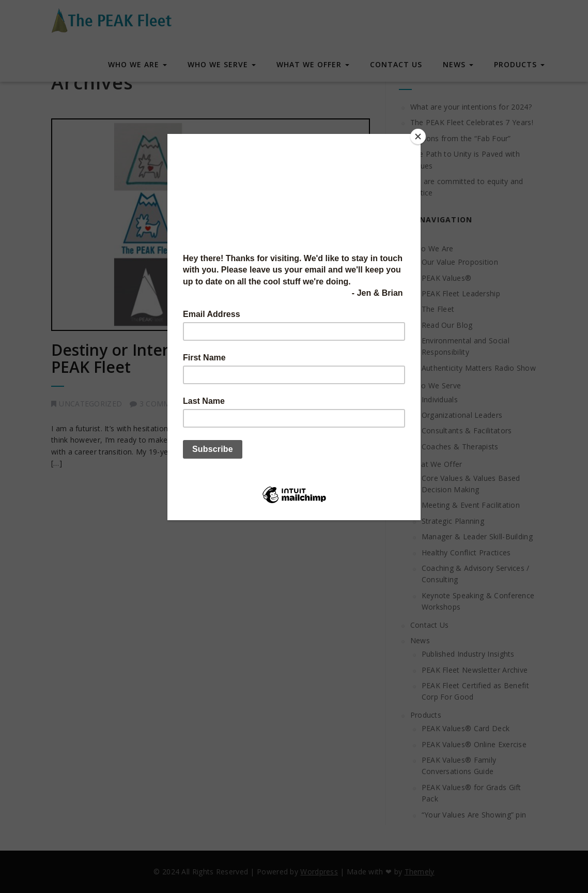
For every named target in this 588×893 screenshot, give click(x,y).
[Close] (418, 137)
